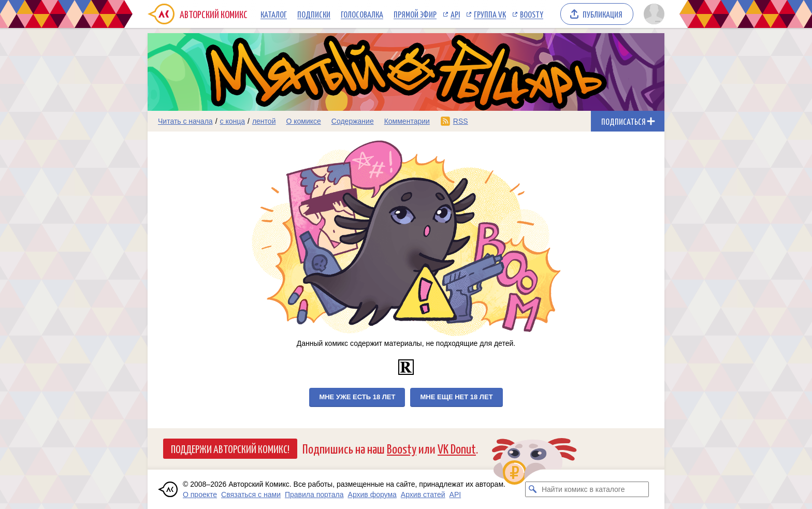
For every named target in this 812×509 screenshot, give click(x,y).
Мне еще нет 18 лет (456, 397)
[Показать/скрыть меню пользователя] (652, 14)
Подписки (314, 14)
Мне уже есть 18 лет (357, 397)
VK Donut (457, 448)
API (455, 14)
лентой (264, 121)
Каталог (274, 14)
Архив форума (372, 495)
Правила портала (314, 495)
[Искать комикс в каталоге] (533, 489)
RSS (461, 121)
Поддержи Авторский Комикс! (230, 448)
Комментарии (407, 121)
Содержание (353, 121)
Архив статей (423, 495)
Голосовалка (362, 14)
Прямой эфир (415, 14)
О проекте (200, 495)
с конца (233, 121)
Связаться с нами (251, 495)
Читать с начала (185, 121)
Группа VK (490, 14)
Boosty (532, 14)
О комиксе (303, 121)
